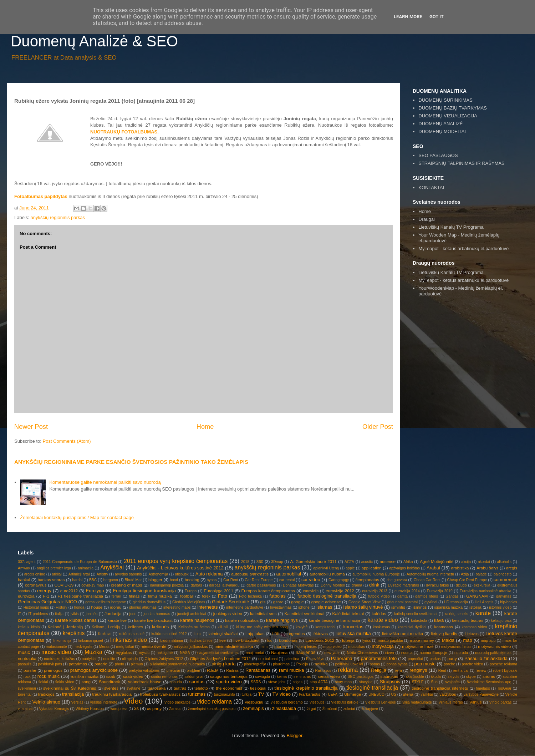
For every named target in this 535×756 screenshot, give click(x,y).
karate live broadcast (153, 620)
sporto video (229, 682)
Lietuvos (472, 634)
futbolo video (379, 596)
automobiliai (289, 574)
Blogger (295, 735)
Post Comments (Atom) (67, 441)
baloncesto (503, 574)
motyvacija (383, 646)
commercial (505, 580)
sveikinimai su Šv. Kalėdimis (70, 688)
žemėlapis (253, 708)
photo (119, 664)
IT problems (38, 614)
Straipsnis (390, 682)
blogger (155, 580)
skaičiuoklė (415, 677)
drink (374, 585)
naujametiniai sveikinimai (218, 653)
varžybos (448, 694)
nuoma (407, 653)
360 (260, 561)
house (97, 607)
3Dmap (277, 562)
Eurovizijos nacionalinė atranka (486, 591)
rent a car (461, 671)
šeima (282, 677)
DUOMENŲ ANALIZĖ (440, 124)
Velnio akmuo (46, 702)
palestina (292, 659)
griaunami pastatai (402, 602)
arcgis (512, 568)
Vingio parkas (501, 702)
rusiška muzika (85, 676)
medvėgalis (83, 647)
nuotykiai (89, 659)
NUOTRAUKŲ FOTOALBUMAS (124, 132)
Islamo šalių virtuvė (363, 607)
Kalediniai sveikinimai (305, 613)
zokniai (349, 709)
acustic (367, 562)
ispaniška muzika (449, 607)
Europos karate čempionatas (268, 591)
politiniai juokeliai (349, 664)
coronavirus (36, 585)
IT (19, 614)
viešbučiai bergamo (287, 702)
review (481, 671)
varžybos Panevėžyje (481, 694)
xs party (154, 708)
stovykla (366, 682)
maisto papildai (390, 641)
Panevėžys (315, 659)
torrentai (25, 694)
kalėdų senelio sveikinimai (416, 614)
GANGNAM (477, 596)
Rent (442, 671)
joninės (91, 614)
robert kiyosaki (505, 671)
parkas (435, 659)
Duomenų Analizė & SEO (94, 41)
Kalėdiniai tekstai (348, 613)
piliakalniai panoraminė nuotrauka (177, 664)
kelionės (160, 627)
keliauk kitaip (29, 627)
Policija (302, 664)
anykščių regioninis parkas (58, 217)
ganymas (504, 596)
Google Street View (365, 602)
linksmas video (129, 640)
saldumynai (194, 677)
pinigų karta (223, 664)
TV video (282, 694)
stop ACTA (319, 682)
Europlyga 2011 (218, 591)
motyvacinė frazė (418, 646)
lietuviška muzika (353, 633)
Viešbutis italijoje (345, 702)
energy (44, 591)
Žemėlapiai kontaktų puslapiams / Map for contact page (77, 517)
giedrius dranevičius (149, 602)
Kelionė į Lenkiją (106, 627)
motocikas (357, 647)
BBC (93, 580)
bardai (77, 580)
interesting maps (177, 607)
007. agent (27, 562)
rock (27, 677)
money (281, 646)
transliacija (73, 694)
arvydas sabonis (128, 574)
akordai (484, 562)
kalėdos (379, 613)
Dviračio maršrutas (403, 585)
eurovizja (26, 596)
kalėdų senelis (456, 614)
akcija (466, 562)
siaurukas (389, 676)
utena (408, 694)
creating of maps (127, 585)
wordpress (119, 709)
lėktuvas (320, 633)
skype (471, 677)
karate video (383, 620)
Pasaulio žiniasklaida (486, 658)
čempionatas (367, 580)
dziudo (461, 585)
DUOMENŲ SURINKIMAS (445, 100)
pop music (425, 664)
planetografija (255, 664)
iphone (304, 607)
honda (79, 607)
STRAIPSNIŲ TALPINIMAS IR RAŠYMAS (462, 163)
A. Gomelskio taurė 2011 (314, 561)
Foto (223, 596)
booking (192, 580)
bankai (24, 580)
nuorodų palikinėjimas (493, 653)
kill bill (223, 627)
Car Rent (231, 580)
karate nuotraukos (242, 620)
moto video (333, 647)
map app (488, 641)
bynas (212, 580)
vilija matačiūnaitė (417, 702)
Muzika (93, 652)
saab (111, 676)
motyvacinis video (494, 646)
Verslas (77, 702)
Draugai (427, 219)
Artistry (102, 574)
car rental (287, 580)
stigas (298, 682)
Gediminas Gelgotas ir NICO (47, 602)
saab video (133, 676)
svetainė (134, 688)
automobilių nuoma (327, 574)
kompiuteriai (325, 627)
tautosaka (157, 688)
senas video (329, 676)
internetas (207, 607)
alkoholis (504, 562)
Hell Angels (484, 602)
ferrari (116, 596)
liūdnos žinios (201, 641)
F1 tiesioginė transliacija (81, 596)
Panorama (342, 658)
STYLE (418, 682)
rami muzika (291, 670)
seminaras (302, 677)
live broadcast (247, 640)
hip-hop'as (509, 602)
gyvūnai (431, 602)
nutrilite (109, 659)
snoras (489, 676)
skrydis (453, 677)
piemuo (137, 664)
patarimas (78, 664)
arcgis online (35, 574)
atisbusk (182, 574)
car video (311, 580)
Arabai (433, 568)
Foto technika (250, 596)
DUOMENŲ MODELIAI (442, 131)
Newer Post (31, 427)
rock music (49, 676)
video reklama (215, 702)
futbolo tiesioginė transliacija (327, 596)
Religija (379, 670)
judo (133, 614)
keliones (135, 627)
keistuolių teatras (468, 620)
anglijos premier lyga (54, 568)
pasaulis (25, 664)
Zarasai (175, 709)
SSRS (256, 682)
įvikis (75, 614)
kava (439, 620)
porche (449, 664)
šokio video (65, 682)
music (24, 652)
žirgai (311, 709)
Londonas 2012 (320, 640)
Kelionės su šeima (194, 627)
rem (398, 670)
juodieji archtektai (192, 614)
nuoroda (461, 653)
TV (261, 694)
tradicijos (46, 694)
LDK (276, 634)
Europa (191, 591)
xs (136, 708)
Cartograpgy (339, 580)
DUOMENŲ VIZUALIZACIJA (448, 116)
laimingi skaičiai (223, 633)
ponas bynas (397, 664)
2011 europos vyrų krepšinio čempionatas (176, 561)
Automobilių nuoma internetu (430, 574)
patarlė (101, 664)
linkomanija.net (91, 641)
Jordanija (113, 613)
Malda (448, 640)
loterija (348, 640)
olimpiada (130, 659)
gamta (402, 596)
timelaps (483, 688)
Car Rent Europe (259, 580)
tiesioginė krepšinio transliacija (306, 688)
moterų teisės (305, 647)
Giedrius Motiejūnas (189, 602)
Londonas (288, 640)
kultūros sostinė (131, 634)
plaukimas (281, 664)
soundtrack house (145, 682)
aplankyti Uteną (326, 568)
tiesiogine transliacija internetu (440, 688)
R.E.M (213, 670)
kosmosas (444, 627)
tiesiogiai (258, 688)
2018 (245, 562)
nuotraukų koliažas (59, 659)
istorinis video (500, 607)
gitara (278, 602)
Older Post (378, 427)
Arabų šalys (487, 568)
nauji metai (255, 653)
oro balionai (268, 659)
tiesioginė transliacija (372, 688)
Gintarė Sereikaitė (230, 602)
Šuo (434, 682)
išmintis (420, 607)
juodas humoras (157, 614)
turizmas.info (225, 694)
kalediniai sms (263, 613)
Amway (24, 568)
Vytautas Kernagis (54, 709)
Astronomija (159, 574)
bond (174, 580)
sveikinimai (27, 688)
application (372, 568)
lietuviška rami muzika (402, 633)
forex (206, 596)
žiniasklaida (284, 708)
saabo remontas (164, 677)
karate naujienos (197, 620)
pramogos (53, 670)
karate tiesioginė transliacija (335, 620)
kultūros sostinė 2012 (169, 634)
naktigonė (165, 653)
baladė (481, 574)
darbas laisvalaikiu (224, 585)
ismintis (398, 607)
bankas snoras (51, 580)
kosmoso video (475, 627)
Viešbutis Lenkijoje (381, 702)
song (86, 682)
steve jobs (277, 682)
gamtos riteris (427, 596)
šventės (111, 688)
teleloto (201, 688)
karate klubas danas (76, 620)
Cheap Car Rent (427, 580)
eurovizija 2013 (375, 591)
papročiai (415, 659)
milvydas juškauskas (191, 647)
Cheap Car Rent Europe (467, 580)
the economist (229, 688)
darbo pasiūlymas (261, 585)
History (61, 607)
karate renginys (282, 620)
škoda (436, 677)
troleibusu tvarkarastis (160, 694)
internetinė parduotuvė (245, 607)
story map (343, 682)
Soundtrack (109, 682)
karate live (117, 620)
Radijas (232, 671)
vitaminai (25, 709)
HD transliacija (456, 602)
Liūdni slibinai (172, 641)
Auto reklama (209, 574)
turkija (246, 694)
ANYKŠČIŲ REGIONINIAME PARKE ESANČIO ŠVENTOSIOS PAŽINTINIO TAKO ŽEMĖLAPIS (131, 462)
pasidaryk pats (50, 664)
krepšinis (74, 633)
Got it (437, 17)
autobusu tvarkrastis (250, 574)
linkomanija (62, 641)
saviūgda (263, 677)
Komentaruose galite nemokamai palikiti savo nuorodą (105, 482)
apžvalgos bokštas (404, 568)
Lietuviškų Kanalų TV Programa (451, 227)
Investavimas (281, 607)
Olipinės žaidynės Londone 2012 (220, 658)
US (393, 694)
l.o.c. (198, 634)
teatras (180, 688)
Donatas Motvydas (298, 585)
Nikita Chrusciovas (363, 653)
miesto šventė (153, 646)
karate (483, 613)
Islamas (324, 607)
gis (263, 602)
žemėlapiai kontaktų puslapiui (212, 709)
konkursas (381, 627)
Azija (465, 574)
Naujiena (279, 652)
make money (422, 640)
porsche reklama (503, 664)
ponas (375, 664)
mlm (264, 647)
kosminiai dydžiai (412, 627)
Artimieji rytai (79, 574)
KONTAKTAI (431, 187)
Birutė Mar (133, 580)
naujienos (306, 652)
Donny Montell (333, 585)
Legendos (295, 633)
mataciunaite (57, 647)
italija (59, 614)
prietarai (173, 671)
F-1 (46, 596)
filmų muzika (160, 596)
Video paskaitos (177, 702)
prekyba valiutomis (144, 671)
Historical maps (36, 607)
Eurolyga (95, 591)
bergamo (111, 580)
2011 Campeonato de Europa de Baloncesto (80, 562)
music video (56, 652)
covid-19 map (93, 585)
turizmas (197, 694)
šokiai (43, 682)
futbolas (277, 596)
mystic (144, 653)
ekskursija (482, 585)
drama (357, 585)
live (223, 640)
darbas (197, 585)
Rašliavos (323, 671)
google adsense (326, 602)
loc (270, 641)
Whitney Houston (90, 709)
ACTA (349, 562)
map (467, 640)
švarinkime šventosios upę (489, 682)
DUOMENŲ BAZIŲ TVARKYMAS (453, 108)
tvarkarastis (310, 694)
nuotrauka (27, 658)
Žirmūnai (330, 709)
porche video (473, 664)
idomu (116, 607)
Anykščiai (112, 567)
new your (332, 653)
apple (350, 568)
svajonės (452, 682)
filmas (134, 596)
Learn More (408, 17)
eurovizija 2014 (407, 591)
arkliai (57, 574)
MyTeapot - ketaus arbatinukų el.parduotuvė (463, 248)
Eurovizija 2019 (440, 591)
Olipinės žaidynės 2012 (164, 659)
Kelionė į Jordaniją (65, 627)
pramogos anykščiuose (94, 670)
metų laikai (125, 647)
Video (134, 701)
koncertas (353, 627)
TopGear (504, 688)
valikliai (427, 694)
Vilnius (475, 702)
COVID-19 (64, 585)
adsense (388, 561)
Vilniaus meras (451, 702)
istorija (475, 607)
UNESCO (376, 694)
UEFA (333, 694)
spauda (176, 682)
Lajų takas (255, 633)
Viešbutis (317, 702)
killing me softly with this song (262, 627)
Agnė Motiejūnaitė (437, 561)
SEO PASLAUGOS (438, 155)
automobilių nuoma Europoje (376, 574)
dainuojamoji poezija (167, 585)
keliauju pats (501, 621)
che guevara (397, 580)
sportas (197, 682)
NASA (185, 653)
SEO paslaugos (361, 677)
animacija (86, 568)
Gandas (452, 596)
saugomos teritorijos (229, 676)
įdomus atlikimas (143, 607)
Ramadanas (258, 670)
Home (205, 427)
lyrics (367, 641)
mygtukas (124, 653)
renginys (418, 670)
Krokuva (105, 634)
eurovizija (311, 591)
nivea (390, 653)
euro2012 (69, 591)
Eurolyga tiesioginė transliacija (144, 591)
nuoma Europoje (434, 653)
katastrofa (419, 621)
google (297, 602)
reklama (348, 670)
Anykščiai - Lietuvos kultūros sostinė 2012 (180, 568)
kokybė (302, 627)
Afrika (408, 562)
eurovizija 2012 (340, 591)
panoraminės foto (379, 658)
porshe (30, 670)
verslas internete (103, 702)
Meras (104, 647)
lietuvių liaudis (444, 633)
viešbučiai (254, 702)
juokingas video (228, 613)
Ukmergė (353, 694)
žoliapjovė (370, 709)
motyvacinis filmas (456, 647)
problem (193, 671)
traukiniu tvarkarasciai (113, 694)
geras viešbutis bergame (106, 602)
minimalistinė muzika (234, 646)
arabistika (460, 568)
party (452, 658)
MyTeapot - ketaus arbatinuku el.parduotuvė (463, 280)
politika (321, 664)
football (187, 596)
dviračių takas (437, 585)
